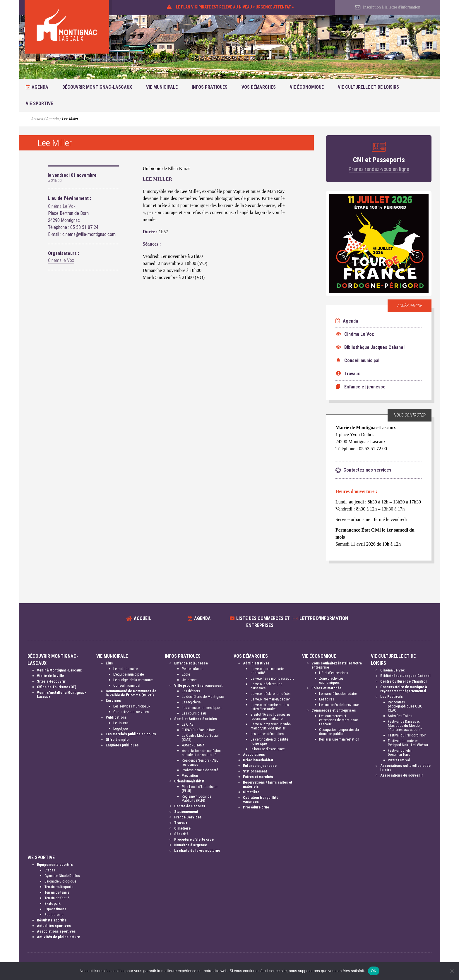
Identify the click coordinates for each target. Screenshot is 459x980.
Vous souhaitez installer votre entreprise (337, 665)
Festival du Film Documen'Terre (400, 752)
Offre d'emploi (118, 740)
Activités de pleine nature (58, 937)
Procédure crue (256, 807)
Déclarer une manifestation (339, 739)
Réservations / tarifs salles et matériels (268, 784)
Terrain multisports (59, 887)
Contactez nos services (131, 712)
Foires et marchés (258, 777)
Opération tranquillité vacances (261, 800)
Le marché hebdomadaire (338, 694)
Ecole (186, 674)
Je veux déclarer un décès (270, 694)
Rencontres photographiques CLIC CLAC (405, 706)
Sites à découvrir (51, 681)
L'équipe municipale (129, 674)
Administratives (256, 663)
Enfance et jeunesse (191, 663)
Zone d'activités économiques (331, 680)
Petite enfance (192, 669)
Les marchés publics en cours (131, 734)
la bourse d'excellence (268, 749)
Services (113, 701)
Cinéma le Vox (61, 260)
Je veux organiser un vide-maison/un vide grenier (271, 726)
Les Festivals (392, 697)
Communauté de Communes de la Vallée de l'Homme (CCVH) (131, 693)
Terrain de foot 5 (57, 898)
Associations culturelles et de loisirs (405, 768)
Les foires (327, 699)
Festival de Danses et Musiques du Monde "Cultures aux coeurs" (405, 725)
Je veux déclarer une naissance (266, 686)
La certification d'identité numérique (269, 741)
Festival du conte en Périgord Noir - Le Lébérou (408, 743)
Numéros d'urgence (191, 845)
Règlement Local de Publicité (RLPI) (197, 798)
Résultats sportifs (52, 920)
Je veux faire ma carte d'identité (267, 671)
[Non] (452, 971)
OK (374, 971)
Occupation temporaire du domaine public (339, 732)
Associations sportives (56, 931)
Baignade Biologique (60, 881)
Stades (50, 870)
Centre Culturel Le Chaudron (404, 681)
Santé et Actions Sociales (196, 719)
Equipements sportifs (55, 865)
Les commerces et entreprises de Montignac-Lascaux (339, 720)
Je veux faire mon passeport (272, 678)
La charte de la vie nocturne (197, 850)
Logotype (120, 728)
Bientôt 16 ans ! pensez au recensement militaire (270, 716)
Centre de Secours (190, 806)
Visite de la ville (50, 676)
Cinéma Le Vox (62, 206)
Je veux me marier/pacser (270, 699)
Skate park (53, 903)
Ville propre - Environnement (198, 685)
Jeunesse (189, 680)
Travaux (181, 823)
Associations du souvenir (402, 775)
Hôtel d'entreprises (334, 673)
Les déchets (191, 691)
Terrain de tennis (57, 892)
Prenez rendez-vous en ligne (379, 169)
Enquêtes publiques (122, 745)
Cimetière (182, 828)
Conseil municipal (127, 685)
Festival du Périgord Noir (407, 735)
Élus (109, 663)
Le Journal (121, 723)
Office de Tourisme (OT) (56, 687)
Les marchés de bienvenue (339, 705)
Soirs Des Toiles (400, 716)
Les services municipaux (132, 706)
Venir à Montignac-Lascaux (59, 670)
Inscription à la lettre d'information (388, 7)
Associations (254, 754)
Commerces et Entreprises (334, 710)
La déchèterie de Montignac (203, 697)
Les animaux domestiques (202, 708)
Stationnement (186, 812)
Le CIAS (188, 724)
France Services (188, 817)
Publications (116, 717)
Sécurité (181, 834)
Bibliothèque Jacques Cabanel (405, 676)
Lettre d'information (324, 618)
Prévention (190, 776)
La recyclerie (191, 702)
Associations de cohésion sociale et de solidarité (201, 753)
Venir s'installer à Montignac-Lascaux (61, 694)
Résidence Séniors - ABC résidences (200, 762)
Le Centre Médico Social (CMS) (200, 737)
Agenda (37, 87)
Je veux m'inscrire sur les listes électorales (270, 707)
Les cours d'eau (194, 713)
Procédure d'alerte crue (194, 839)
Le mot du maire (125, 669)
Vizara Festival (399, 760)
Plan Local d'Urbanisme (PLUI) (199, 789)
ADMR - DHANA (193, 745)
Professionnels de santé (200, 770)
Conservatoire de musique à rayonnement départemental (404, 689)
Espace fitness (55, 909)
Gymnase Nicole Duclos (62, 876)
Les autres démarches (267, 734)
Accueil (37, 119)
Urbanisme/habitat (189, 781)
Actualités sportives (54, 926)
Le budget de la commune (133, 680)
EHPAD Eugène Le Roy (198, 730)
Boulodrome (54, 915)
